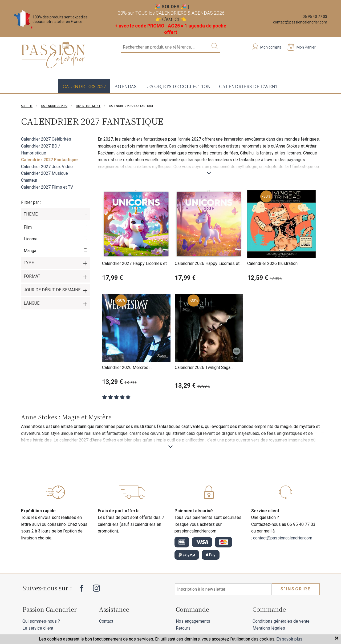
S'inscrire (296, 589)
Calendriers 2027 (84, 86)
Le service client (38, 628)
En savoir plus (289, 639)
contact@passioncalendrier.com (300, 22)
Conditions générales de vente (281, 621)
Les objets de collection (178, 86)
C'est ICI (171, 19)
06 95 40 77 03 (315, 17)
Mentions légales (269, 628)
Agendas (125, 86)
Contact (106, 621)
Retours (183, 628)
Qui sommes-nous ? (41, 621)
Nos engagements (193, 621)
